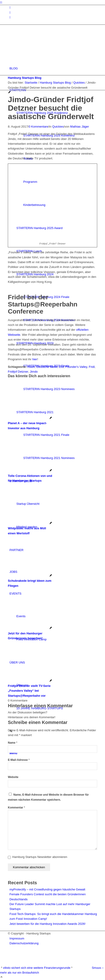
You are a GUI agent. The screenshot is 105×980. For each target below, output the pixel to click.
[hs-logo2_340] (42, 47)
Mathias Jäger (79, 127)
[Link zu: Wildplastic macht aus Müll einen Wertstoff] (30, 528)
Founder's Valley (76, 367)
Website (13, 777)
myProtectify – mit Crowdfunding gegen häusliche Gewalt (47, 889)
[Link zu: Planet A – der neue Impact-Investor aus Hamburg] (30, 423)
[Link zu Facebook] (10, 12)
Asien (31, 367)
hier (35, 359)
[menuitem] (53, 68)
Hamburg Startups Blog (25, 78)
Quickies (58, 127)
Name (13, 743)
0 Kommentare (38, 127)
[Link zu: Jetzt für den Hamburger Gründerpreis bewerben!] (30, 633)
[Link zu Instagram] (10, 7)
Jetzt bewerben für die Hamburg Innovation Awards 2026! (47, 924)
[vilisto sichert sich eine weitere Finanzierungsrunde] (35, 968)
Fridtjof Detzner (18, 372)
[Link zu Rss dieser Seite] (10, 17)
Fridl (92, 367)
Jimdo (34, 372)
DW (61, 367)
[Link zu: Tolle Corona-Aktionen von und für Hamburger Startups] (30, 476)
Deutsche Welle (47, 367)
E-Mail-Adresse (19, 760)
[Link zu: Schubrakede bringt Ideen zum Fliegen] (30, 581)
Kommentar (16, 808)
